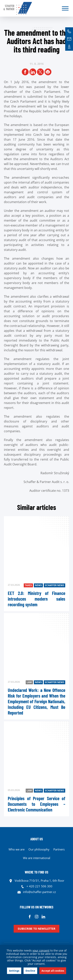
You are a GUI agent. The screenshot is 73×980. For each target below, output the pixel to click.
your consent (41, 950)
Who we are (17, 849)
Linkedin (43, 917)
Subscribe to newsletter (36, 929)
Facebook (30, 917)
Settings (14, 971)
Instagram (36, 917)
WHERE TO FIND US (36, 872)
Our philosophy (39, 849)
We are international (37, 858)
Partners (59, 849)
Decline (30, 971)
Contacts (69, 47)
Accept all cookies (53, 971)
